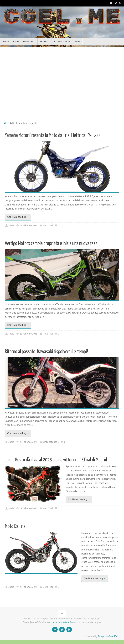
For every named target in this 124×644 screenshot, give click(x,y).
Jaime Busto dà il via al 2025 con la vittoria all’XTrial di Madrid (56, 460)
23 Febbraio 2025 (28, 226)
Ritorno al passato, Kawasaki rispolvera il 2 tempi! (46, 352)
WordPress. (115, 636)
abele (11, 226)
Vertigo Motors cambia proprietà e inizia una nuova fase (51, 243)
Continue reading (19, 217)
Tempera (102, 636)
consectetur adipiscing (62, 622)
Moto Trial (48, 226)
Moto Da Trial (16, 526)
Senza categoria (51, 442)
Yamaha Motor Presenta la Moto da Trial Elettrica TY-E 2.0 (52, 135)
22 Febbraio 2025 (28, 334)
